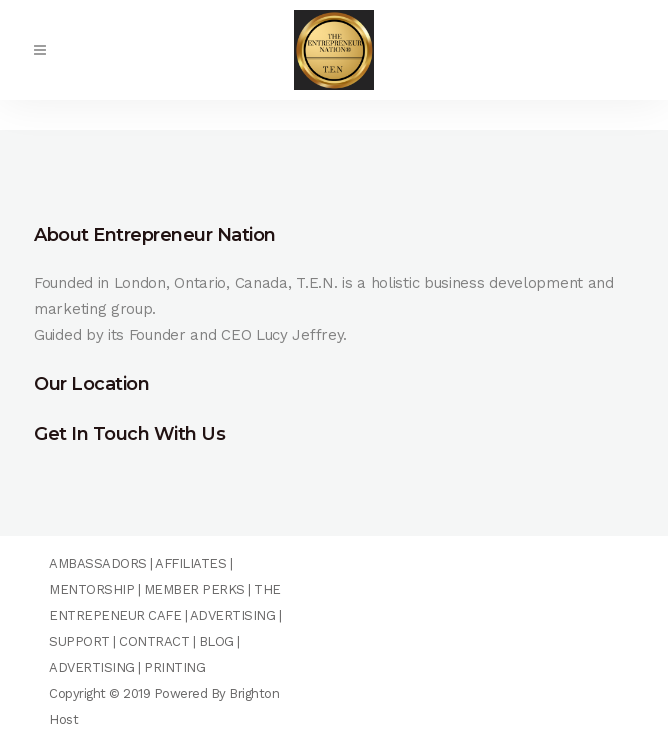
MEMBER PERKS (194, 589)
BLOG (216, 641)
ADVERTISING (233, 615)
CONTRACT (154, 641)
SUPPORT (79, 641)
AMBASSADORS (98, 563)
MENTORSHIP (91, 589)
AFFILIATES (190, 563)
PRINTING (174, 667)
